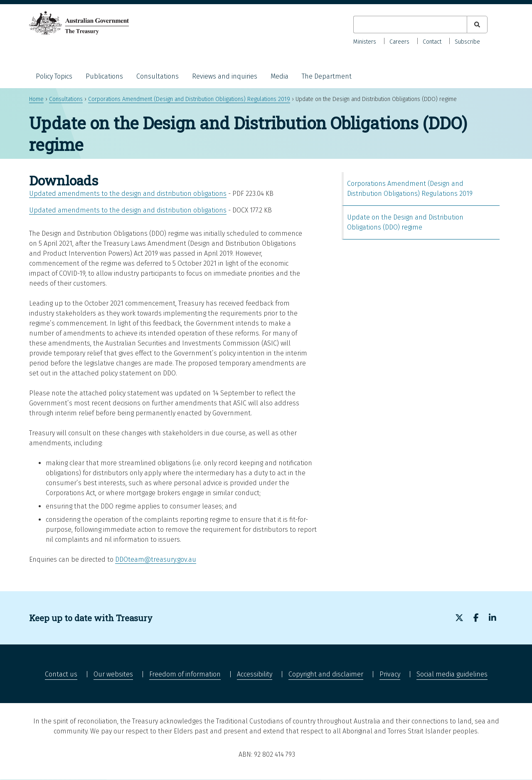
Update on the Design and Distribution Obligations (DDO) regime (405, 222)
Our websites (113, 674)
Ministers (365, 42)
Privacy (390, 674)
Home (36, 99)
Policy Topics (54, 76)
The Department (327, 76)
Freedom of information (185, 674)
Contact (432, 42)
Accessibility (255, 674)
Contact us (61, 674)
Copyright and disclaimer (326, 674)
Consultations (158, 76)
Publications (104, 76)
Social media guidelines (452, 674)
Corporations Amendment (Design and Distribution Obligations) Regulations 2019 (189, 99)
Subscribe (467, 42)
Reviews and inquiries (225, 76)
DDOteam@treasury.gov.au (156, 559)
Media (280, 76)
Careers (399, 42)
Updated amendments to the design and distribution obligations (128, 194)
